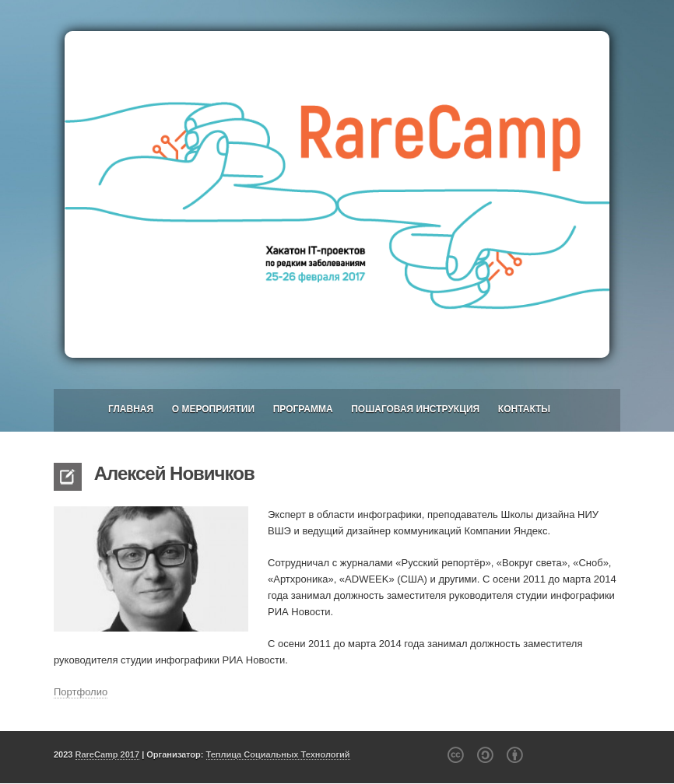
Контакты (524, 409)
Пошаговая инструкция (415, 409)
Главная (131, 409)
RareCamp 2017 (108, 754)
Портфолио (81, 692)
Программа (303, 409)
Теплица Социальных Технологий (278, 754)
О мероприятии (213, 409)
